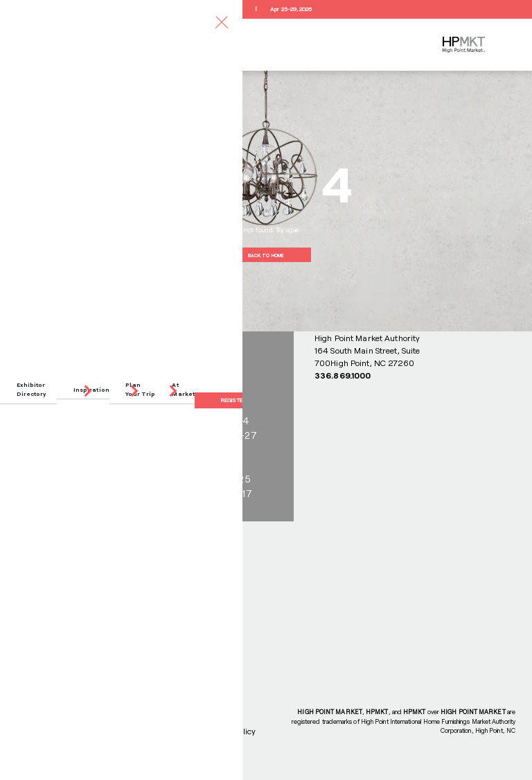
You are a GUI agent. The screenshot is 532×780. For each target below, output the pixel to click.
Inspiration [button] (91, 390)
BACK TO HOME (266, 255)
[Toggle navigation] (222, 22)
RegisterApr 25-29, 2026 (266, 9)
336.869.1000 (343, 375)
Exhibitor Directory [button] (32, 389)
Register (233, 400)
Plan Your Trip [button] (140, 389)
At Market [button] (183, 389)
